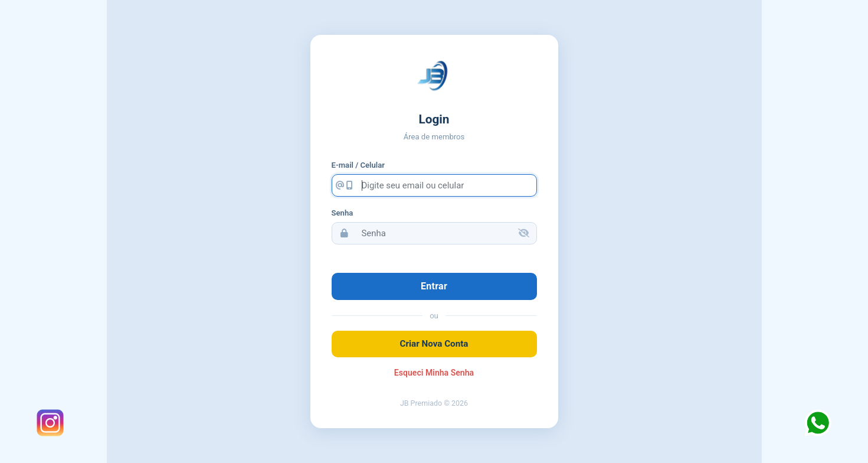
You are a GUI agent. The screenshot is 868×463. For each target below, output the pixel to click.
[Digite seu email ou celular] (447, 185)
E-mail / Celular (358, 165)
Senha (343, 213)
